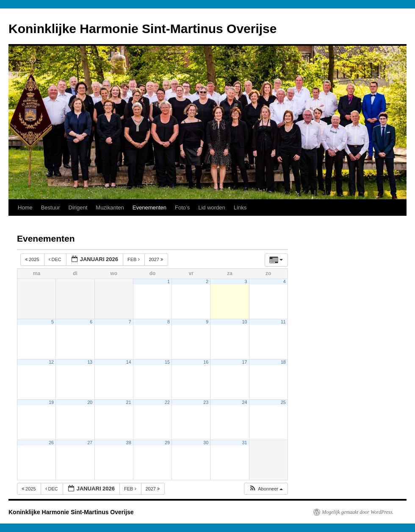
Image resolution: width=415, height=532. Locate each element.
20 (90, 402)
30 (206, 443)
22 (167, 402)
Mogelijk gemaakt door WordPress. (358, 512)
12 (51, 362)
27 (90, 443)
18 (283, 362)
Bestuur (51, 208)
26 (51, 443)
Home (25, 208)
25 (283, 402)
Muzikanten (110, 208)
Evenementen (149, 208)
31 (245, 443)
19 (51, 402)
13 (90, 362)
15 (167, 362)
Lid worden (212, 208)
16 (206, 362)
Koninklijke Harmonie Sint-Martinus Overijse (143, 29)
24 (245, 402)
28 (129, 443)
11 (283, 322)
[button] (266, 489)
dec (56, 259)
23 (206, 402)
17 (245, 362)
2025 (33, 259)
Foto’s (182, 208)
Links (240, 208)
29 (167, 443)
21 (129, 402)
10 (245, 322)
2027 (157, 259)
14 (129, 362)
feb (134, 259)
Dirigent (78, 208)
